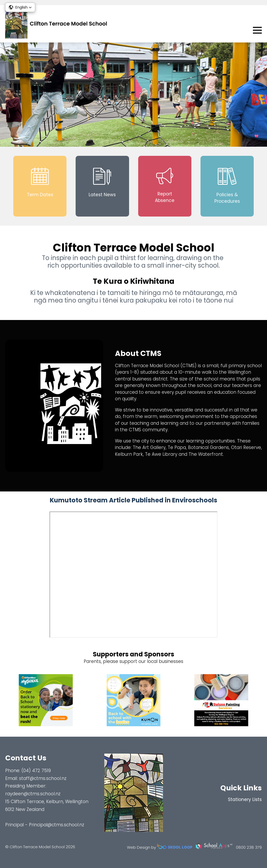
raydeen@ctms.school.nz (33, 794)
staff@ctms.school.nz (43, 778)
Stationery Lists (245, 799)
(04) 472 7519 (36, 771)
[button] (20, 7)
